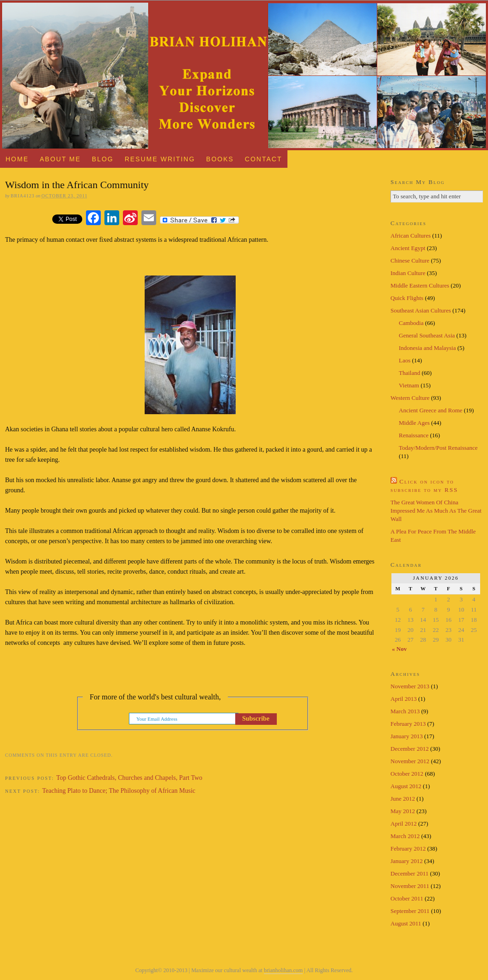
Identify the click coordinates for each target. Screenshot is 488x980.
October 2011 (407, 898)
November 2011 (410, 886)
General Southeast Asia (427, 335)
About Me (60, 159)
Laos (405, 360)
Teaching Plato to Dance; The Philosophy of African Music (119, 791)
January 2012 (407, 861)
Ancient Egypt (408, 248)
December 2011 (409, 873)
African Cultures (411, 236)
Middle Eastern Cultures (420, 285)
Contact (264, 159)
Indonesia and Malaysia (427, 348)
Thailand (409, 373)
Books (220, 159)
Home (17, 159)
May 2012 (403, 811)
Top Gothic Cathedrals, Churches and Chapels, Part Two (129, 778)
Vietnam (409, 385)
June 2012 (403, 799)
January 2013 (407, 736)
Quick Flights (407, 298)
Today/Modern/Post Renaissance (438, 448)
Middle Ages (414, 423)
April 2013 (404, 699)
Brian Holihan (244, 75)
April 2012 (404, 824)
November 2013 (410, 686)
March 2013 (405, 711)
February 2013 (408, 724)
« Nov (399, 649)
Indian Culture (408, 273)
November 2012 (410, 761)
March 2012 (405, 836)
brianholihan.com (283, 970)
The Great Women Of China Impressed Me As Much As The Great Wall (436, 511)
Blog (103, 159)
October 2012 (407, 774)
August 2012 (406, 786)
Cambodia (411, 323)
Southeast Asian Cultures (421, 310)
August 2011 (406, 923)
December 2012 (410, 749)
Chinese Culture (410, 260)
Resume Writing (160, 159)
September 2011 (410, 911)
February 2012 (408, 848)
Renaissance (414, 435)
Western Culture (410, 398)
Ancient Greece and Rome (431, 410)
